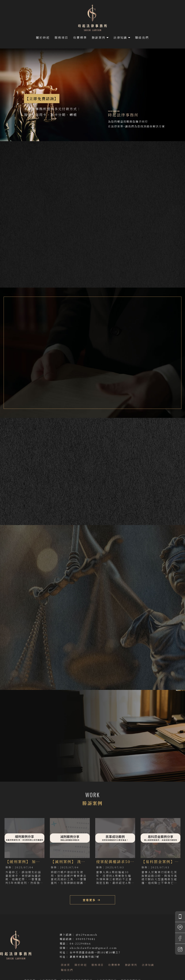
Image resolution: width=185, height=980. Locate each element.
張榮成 (130, 339)
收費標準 (80, 38)
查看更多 (32, 661)
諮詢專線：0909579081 (20, 753)
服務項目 (61, 38)
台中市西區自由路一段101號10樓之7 (95, 952)
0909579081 (86, 939)
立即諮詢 (168, 265)
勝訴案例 (99, 38)
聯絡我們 (142, 38)
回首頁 (65, 965)
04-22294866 (80, 943)
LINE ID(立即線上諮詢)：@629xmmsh (28, 759)
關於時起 (43, 38)
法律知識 (120, 38)
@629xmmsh (87, 935)
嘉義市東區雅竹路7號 (85, 957)
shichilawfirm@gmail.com (93, 948)
